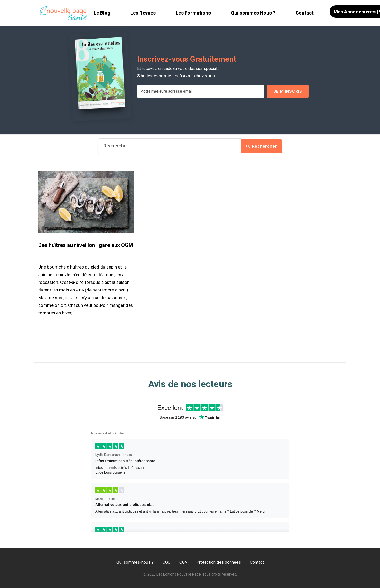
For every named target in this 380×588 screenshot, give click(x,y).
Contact (305, 13)
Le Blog (102, 13)
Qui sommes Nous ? (253, 13)
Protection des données (219, 562)
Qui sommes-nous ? (135, 562)
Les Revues (143, 13)
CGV (183, 562)
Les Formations (193, 13)
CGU (167, 562)
